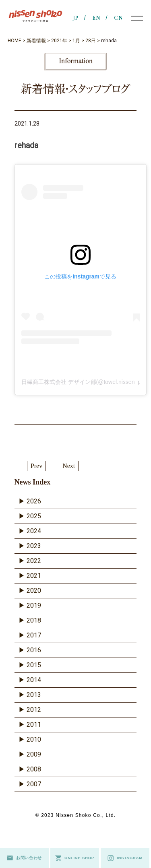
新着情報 (36, 41)
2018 (34, 620)
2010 (34, 739)
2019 (34, 605)
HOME (14, 41)
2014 (34, 680)
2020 (34, 591)
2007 (34, 784)
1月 (76, 41)
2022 (34, 561)
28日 (91, 41)
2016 (34, 650)
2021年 (59, 41)
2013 (34, 695)
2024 (34, 531)
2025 (34, 516)
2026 (34, 501)
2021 (34, 576)
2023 (34, 546)
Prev (36, 466)
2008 (34, 769)
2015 (34, 665)
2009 (34, 754)
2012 (34, 710)
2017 (34, 635)
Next (69, 466)
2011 (34, 725)
